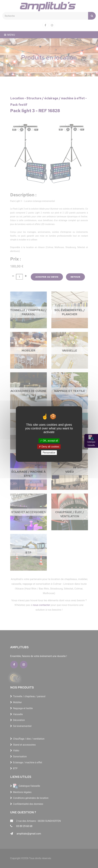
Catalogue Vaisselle (91, 444)
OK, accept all (49, 441)
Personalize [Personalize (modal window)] (49, 453)
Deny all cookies (49, 447)
